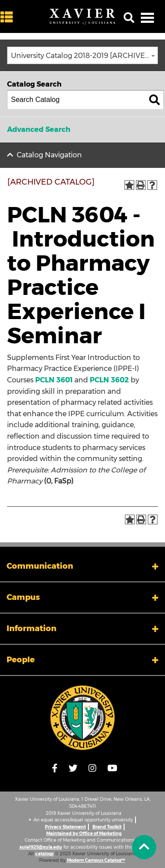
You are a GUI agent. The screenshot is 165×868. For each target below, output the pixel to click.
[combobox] (82, 55)
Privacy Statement (65, 827)
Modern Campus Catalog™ (96, 860)
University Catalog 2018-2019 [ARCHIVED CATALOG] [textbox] (84, 56)
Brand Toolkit (107, 827)
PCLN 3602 (109, 380)
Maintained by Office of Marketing (84, 833)
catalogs (44, 854)
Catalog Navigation (49, 155)
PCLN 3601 (54, 380)
